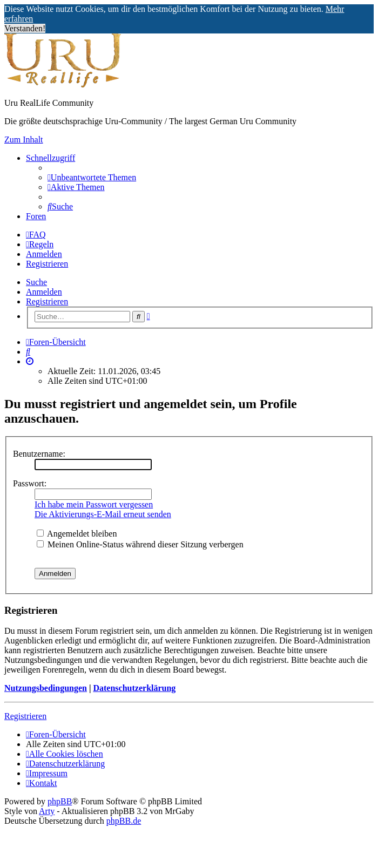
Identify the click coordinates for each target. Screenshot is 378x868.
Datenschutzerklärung (134, 688)
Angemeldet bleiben (77, 534)
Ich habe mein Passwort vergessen (94, 504)
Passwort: (30, 483)
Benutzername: (39, 454)
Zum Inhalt (24, 140)
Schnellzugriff (50, 158)
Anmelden (44, 292)
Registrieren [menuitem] (47, 264)
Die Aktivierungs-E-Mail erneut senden (103, 514)
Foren (36, 216)
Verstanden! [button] (25, 28)
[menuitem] (92, 177)
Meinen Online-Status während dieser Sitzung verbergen (140, 544)
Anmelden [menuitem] (44, 254)
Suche (36, 282)
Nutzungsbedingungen (46, 688)
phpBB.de (124, 821)
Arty (47, 811)
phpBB (60, 801)
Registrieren (47, 301)
